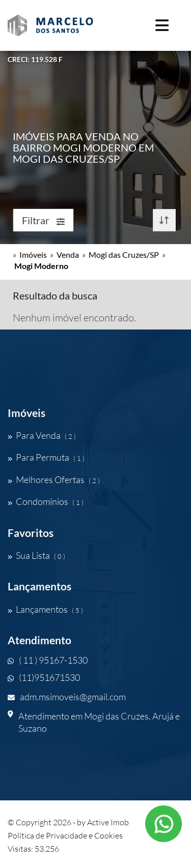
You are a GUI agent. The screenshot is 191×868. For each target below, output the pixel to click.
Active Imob (108, 822)
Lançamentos (45, 609)
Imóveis (33, 255)
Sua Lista (36, 555)
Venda (68, 255)
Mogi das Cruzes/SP (124, 255)
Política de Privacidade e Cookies (65, 835)
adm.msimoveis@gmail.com (67, 697)
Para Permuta (46, 457)
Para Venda (42, 435)
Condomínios (46, 501)
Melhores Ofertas (54, 480)
